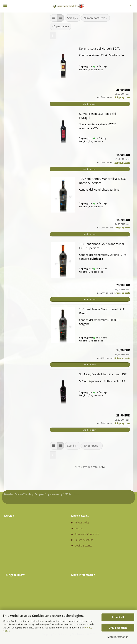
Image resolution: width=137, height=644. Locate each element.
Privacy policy (82, 522)
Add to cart (90, 104)
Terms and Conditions (87, 534)
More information (118, 637)
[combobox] (73, 18)
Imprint (79, 528)
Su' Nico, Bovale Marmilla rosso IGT (103, 374)
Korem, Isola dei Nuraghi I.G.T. (99, 49)
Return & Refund (84, 540)
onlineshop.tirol (80, 494)
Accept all (118, 617)
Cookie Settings (83, 546)
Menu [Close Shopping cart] (5, 5)
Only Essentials (118, 628)
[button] (53, 18)
